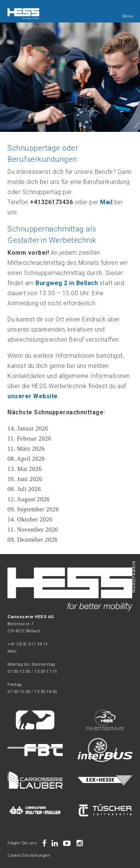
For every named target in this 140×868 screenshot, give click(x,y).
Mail (12, 651)
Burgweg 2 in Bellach (67, 283)
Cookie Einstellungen (29, 855)
